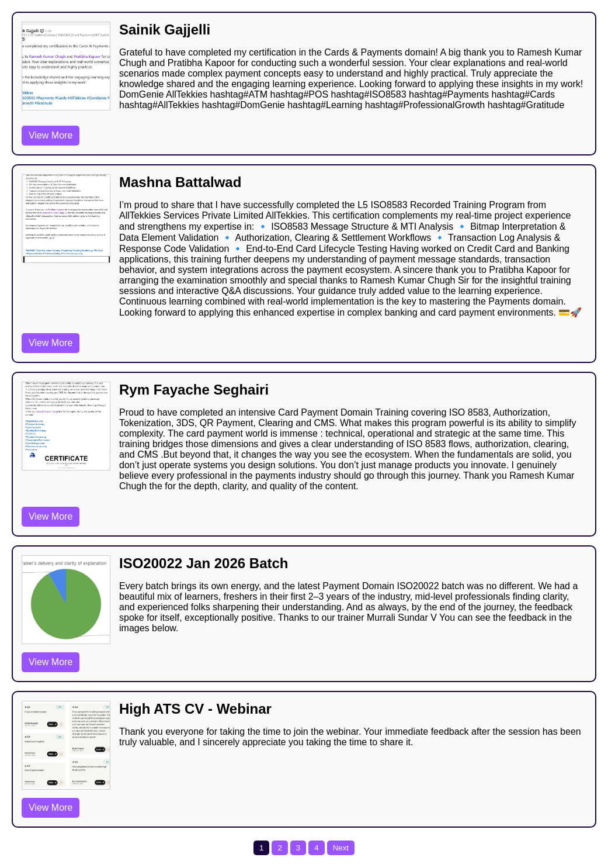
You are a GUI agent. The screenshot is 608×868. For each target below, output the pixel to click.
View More (51, 135)
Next (341, 848)
